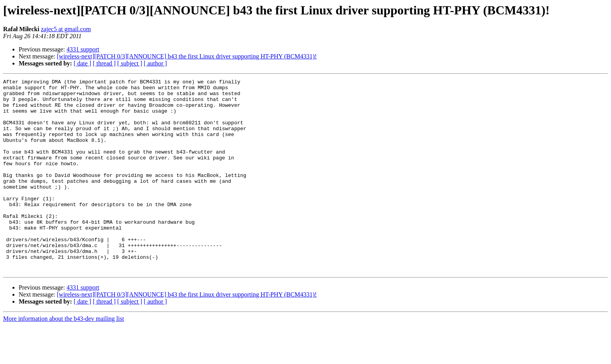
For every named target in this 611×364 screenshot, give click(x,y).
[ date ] (82, 63)
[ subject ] (130, 63)
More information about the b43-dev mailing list (64, 357)
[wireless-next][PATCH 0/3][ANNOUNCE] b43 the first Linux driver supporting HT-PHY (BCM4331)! (187, 56)
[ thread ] (104, 63)
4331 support (83, 49)
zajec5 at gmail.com (66, 29)
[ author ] (155, 63)
